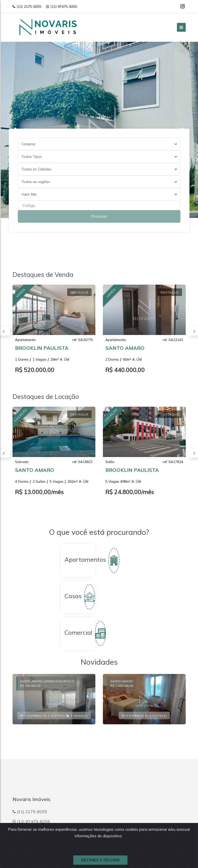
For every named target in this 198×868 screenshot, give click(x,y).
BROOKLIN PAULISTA (42, 349)
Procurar (99, 216)
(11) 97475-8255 (62, 7)
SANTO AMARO (125, 349)
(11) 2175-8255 (27, 7)
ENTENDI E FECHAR (100, 860)
